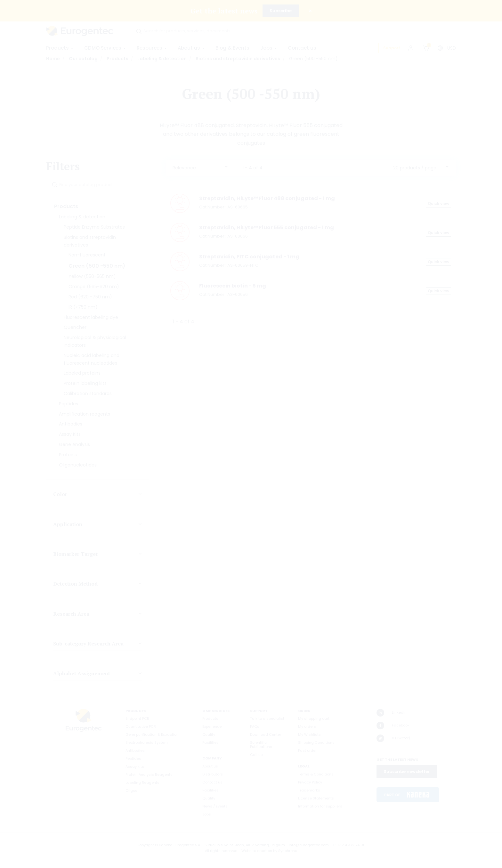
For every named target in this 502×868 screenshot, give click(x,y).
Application (68, 524)
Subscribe (281, 11)
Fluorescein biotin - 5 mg (233, 286)
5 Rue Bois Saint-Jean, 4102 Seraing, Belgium (245, 845)
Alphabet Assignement (82, 673)
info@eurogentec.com (309, 845)
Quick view (438, 203)
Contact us (302, 48)
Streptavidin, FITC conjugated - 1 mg (249, 257)
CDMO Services (105, 48)
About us (191, 48)
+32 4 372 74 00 (351, 845)
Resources (152, 48)
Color (60, 494)
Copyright (145, 845)
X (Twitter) (393, 738)
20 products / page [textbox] (415, 168)
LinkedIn (392, 713)
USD (452, 48)
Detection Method (75, 584)
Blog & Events (232, 48)
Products (60, 48)
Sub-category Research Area (88, 644)
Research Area (71, 614)
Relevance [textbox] (184, 168)
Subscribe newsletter (407, 771)
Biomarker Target (75, 554)
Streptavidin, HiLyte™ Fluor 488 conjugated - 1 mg (267, 198)
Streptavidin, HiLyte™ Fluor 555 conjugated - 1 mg (267, 227)
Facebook (393, 726)
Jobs (269, 48)
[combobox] (200, 166)
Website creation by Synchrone (269, 851)
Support (392, 48)
